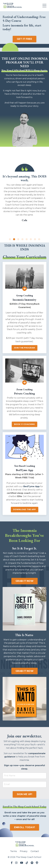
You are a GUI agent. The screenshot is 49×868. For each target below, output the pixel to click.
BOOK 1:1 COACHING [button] (24, 424)
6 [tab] (31, 239)
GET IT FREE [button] (25, 39)
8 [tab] (39, 239)
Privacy (24, 851)
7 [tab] (35, 239)
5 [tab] (27, 239)
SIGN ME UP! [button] (25, 794)
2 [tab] (14, 239)
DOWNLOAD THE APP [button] (25, 509)
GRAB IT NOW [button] (24, 581)
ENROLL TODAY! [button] (24, 827)
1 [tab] (10, 239)
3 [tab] (18, 239)
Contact (35, 851)
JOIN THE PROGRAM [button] (24, 348)
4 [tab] (22, 239)
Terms (13, 851)
